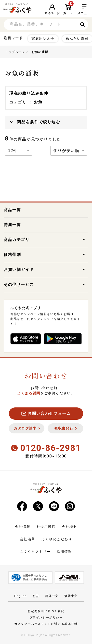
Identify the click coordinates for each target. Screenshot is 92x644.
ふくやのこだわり (57, 539)
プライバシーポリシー (46, 618)
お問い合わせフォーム (46, 413)
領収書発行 (65, 428)
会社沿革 (27, 539)
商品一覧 (12, 210)
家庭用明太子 (43, 38)
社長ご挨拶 (46, 527)
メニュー (84, 10)
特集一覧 (12, 225)
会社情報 (23, 527)
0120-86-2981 (46, 448)
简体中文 (52, 596)
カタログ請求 (27, 428)
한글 (36, 596)
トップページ (15, 52)
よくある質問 (29, 393)
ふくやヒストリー (35, 552)
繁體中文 (71, 596)
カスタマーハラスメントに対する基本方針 (46, 624)
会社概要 (69, 527)
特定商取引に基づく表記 (46, 611)
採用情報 (64, 552)
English (20, 596)
